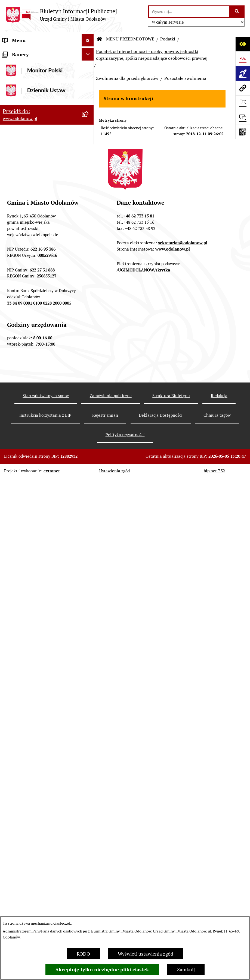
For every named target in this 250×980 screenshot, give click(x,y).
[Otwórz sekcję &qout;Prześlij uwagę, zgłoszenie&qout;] (243, 117)
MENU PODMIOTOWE (27, 53)
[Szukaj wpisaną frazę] (237, 12)
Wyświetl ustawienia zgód (146, 954)
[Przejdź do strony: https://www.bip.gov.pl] (243, 59)
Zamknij (186, 970)
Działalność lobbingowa (28, 65)
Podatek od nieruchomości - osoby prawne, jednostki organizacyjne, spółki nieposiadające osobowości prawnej (152, 55)
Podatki (168, 39)
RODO (83, 954)
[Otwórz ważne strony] (243, 103)
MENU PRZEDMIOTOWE (29, 77)
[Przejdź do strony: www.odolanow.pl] (243, 88)
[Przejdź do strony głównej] (61, 15)
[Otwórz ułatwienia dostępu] (243, 44)
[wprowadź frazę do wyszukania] (189, 12)
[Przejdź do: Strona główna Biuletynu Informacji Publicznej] (100, 39)
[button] (89, 53)
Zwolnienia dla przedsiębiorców (127, 78)
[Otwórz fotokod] (243, 132)
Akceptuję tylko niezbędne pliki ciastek (102, 970)
